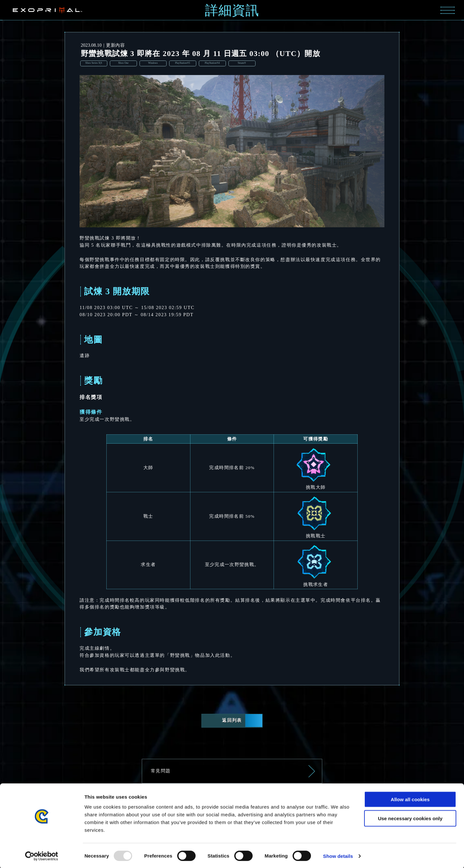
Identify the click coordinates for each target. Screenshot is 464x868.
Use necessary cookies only (410, 818)
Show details (338, 855)
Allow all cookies (410, 799)
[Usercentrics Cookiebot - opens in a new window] (42, 855)
